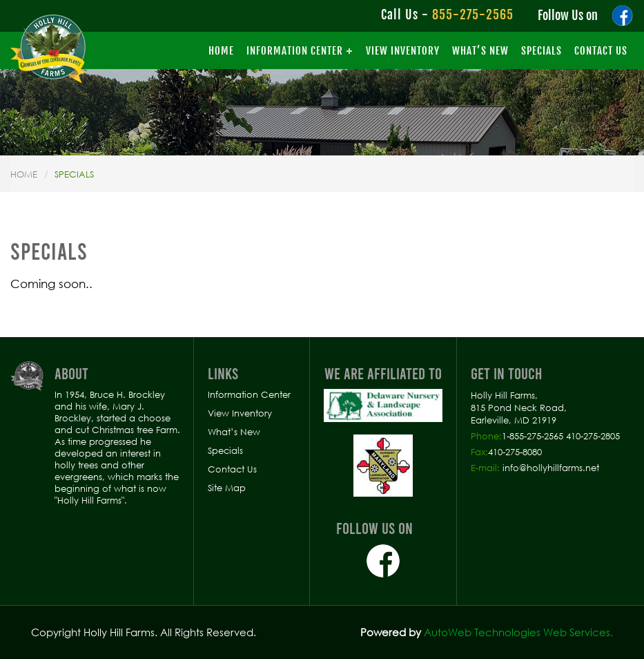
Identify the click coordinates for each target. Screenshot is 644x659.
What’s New (480, 51)
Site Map (227, 488)
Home (221, 51)
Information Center (295, 51)
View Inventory (403, 51)
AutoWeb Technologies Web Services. (518, 632)
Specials (541, 51)
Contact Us (601, 51)
